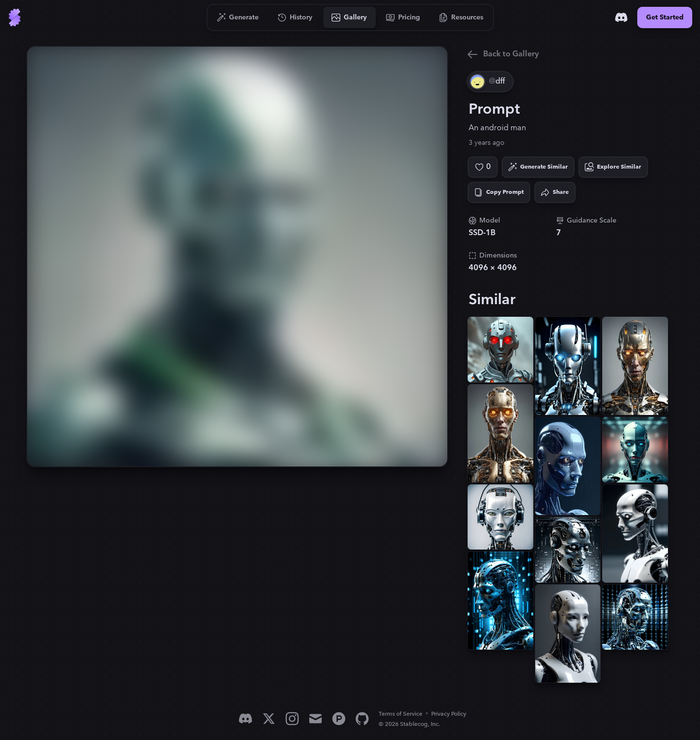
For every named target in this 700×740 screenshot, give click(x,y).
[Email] (315, 719)
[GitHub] (362, 719)
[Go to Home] (15, 17)
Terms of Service (401, 714)
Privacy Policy (449, 714)
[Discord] (621, 17)
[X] (269, 719)
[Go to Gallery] (350, 17)
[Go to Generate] (238, 17)
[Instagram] (292, 719)
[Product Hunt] (339, 719)
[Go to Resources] (461, 17)
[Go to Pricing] (403, 17)
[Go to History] (295, 17)
